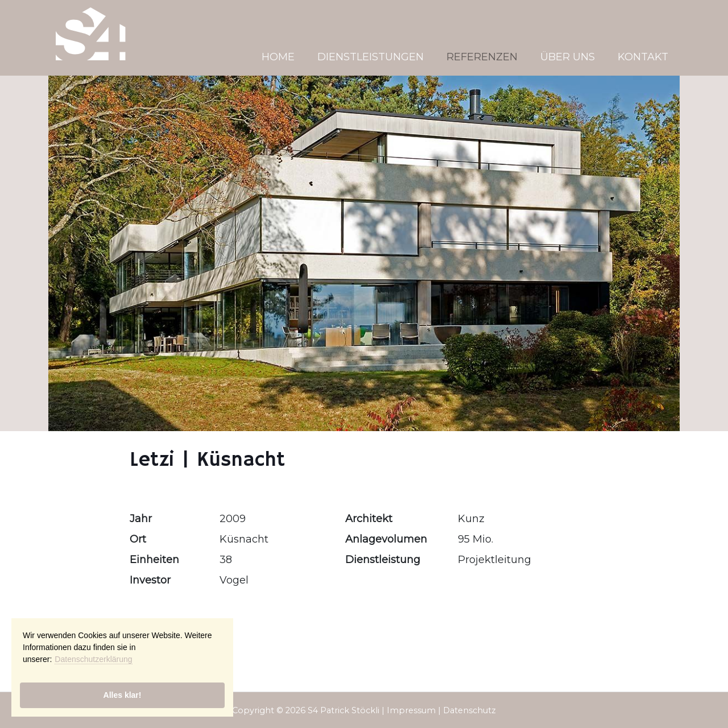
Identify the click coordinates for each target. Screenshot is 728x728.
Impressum (411, 710)
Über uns (568, 57)
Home (278, 57)
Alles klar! (123, 695)
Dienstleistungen (371, 57)
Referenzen (482, 57)
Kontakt (643, 57)
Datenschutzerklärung (93, 659)
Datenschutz (470, 710)
